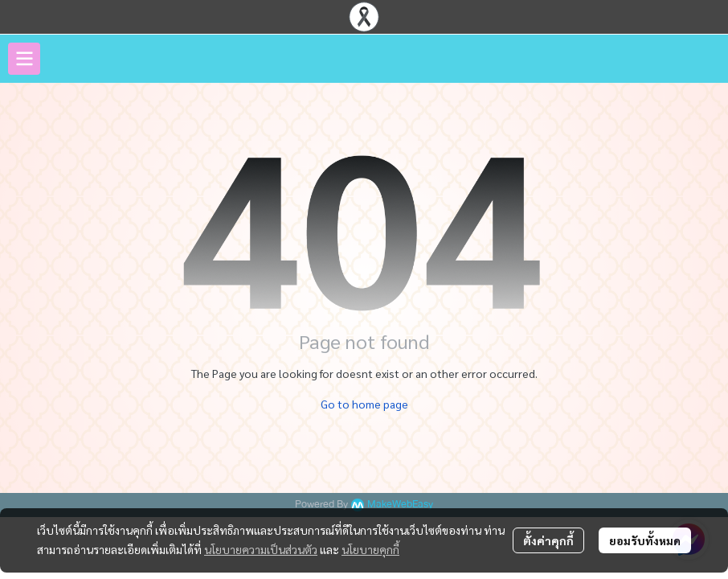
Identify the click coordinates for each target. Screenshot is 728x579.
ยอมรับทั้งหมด (645, 540)
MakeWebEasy (400, 505)
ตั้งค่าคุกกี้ (548, 540)
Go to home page (364, 404)
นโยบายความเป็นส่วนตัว (261, 549)
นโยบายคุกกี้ (370, 549)
